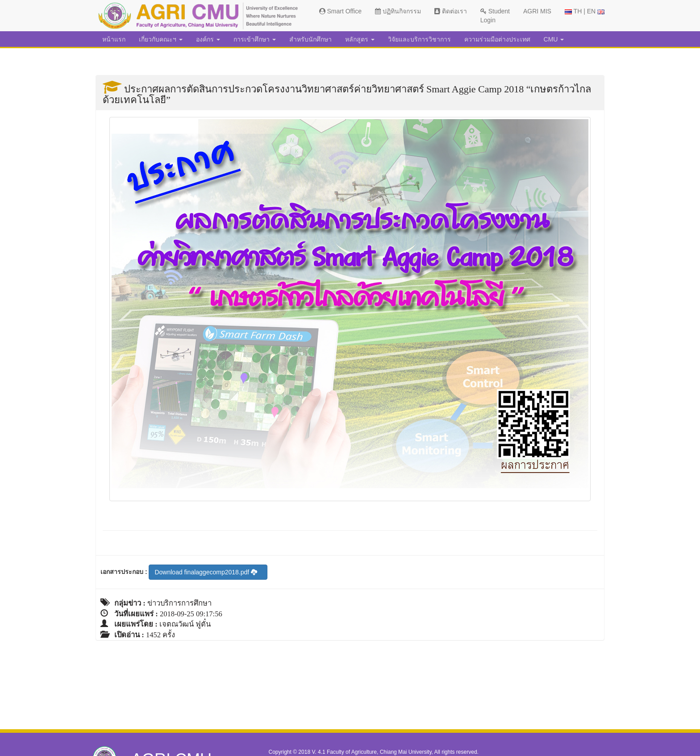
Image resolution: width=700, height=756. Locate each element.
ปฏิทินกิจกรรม (398, 11)
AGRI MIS (537, 11)
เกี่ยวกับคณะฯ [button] (161, 39)
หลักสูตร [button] (360, 39)
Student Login (495, 16)
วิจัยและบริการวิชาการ (419, 39)
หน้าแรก (114, 39)
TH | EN (585, 11)
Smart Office (340, 11)
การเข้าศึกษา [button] (255, 39)
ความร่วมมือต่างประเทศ (497, 39)
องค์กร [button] (208, 39)
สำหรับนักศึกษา (310, 39)
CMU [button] (554, 39)
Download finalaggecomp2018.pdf (206, 572)
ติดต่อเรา (451, 11)
